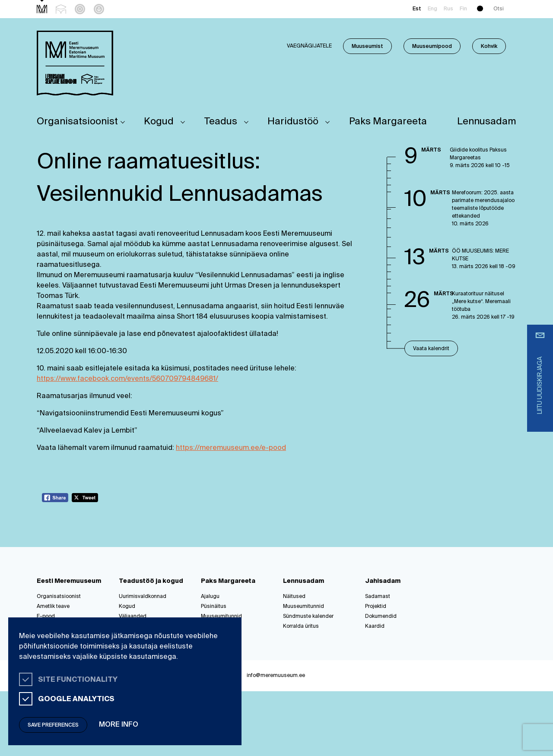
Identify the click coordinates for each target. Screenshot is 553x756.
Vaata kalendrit (431, 349)
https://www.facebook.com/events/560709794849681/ (127, 379)
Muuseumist (367, 47)
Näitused (294, 597)
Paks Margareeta (388, 122)
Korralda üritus (301, 626)
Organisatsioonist (77, 122)
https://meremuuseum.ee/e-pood (231, 448)
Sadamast (378, 597)
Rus (448, 9)
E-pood (46, 617)
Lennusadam (487, 122)
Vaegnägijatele (309, 46)
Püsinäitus (214, 607)
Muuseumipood (432, 47)
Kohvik (489, 47)
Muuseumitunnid (221, 617)
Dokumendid (381, 617)
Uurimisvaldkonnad (143, 597)
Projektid (376, 607)
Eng (432, 9)
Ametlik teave (53, 607)
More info (119, 725)
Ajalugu (210, 597)
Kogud (159, 122)
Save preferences (53, 725)
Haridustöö (293, 122)
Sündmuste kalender (308, 617)
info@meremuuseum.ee (276, 676)
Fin (463, 9)
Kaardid (375, 626)
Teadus (221, 122)
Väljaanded (133, 617)
